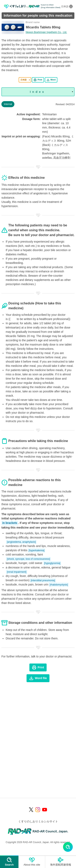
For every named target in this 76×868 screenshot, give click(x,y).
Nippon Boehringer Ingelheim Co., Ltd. (46, 32)
